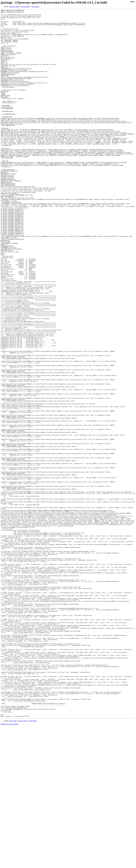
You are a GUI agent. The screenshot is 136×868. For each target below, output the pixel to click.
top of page (13, 861)
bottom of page (14, 7)
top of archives (25, 7)
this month (35, 7)
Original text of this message (9, 865)
